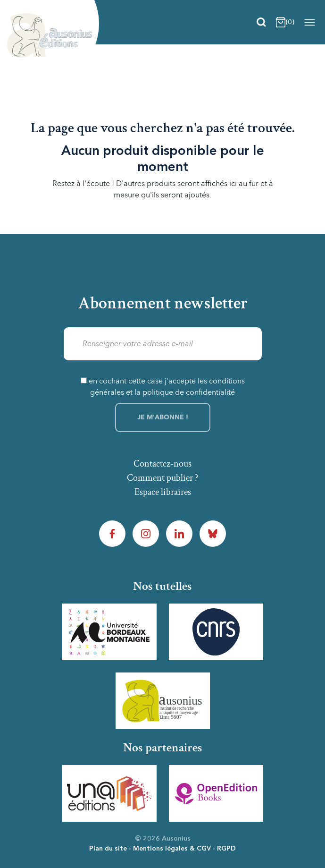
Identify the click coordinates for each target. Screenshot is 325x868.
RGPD (226, 849)
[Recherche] (261, 22)
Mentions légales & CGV (172, 849)
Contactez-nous (162, 464)
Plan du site (108, 849)
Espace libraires (163, 492)
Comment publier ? (162, 478)
